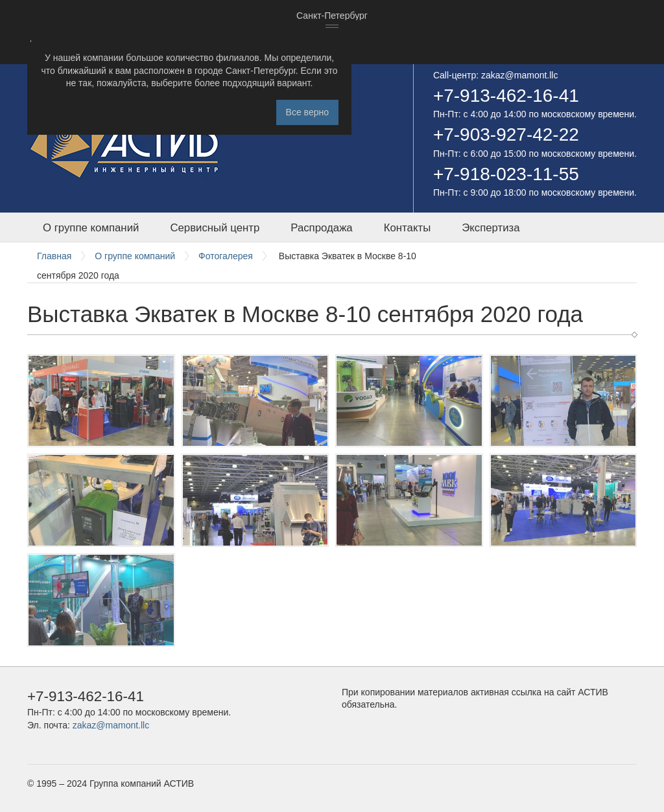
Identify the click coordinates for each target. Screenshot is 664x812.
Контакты (407, 228)
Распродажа (321, 228)
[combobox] (332, 16)
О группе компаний (91, 228)
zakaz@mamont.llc (519, 75)
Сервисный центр (215, 228)
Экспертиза (491, 228)
